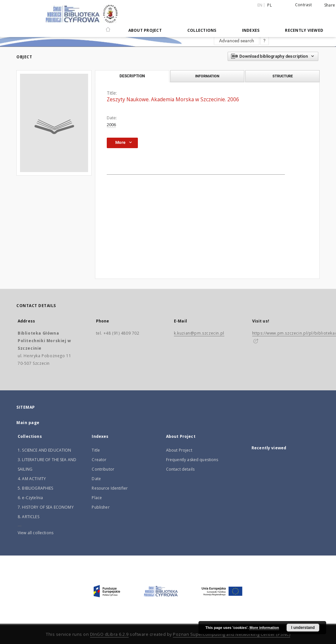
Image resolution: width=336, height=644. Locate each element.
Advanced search (237, 41)
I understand (303, 628)
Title (96, 450)
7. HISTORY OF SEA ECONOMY (46, 507)
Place (97, 498)
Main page (28, 423)
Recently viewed (304, 30)
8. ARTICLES (28, 517)
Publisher (101, 507)
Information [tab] (207, 76)
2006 (111, 125)
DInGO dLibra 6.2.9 (109, 634)
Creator (99, 460)
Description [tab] (132, 76)
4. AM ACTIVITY (32, 479)
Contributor (103, 469)
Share (330, 5)
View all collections (36, 533)
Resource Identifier (110, 488)
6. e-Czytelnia (30, 498)
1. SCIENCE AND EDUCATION (45, 450)
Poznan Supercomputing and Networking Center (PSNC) (232, 634)
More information (264, 628)
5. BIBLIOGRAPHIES (36, 488)
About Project (145, 30)
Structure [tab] (283, 76)
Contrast (303, 5)
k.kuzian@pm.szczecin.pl (199, 333)
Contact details (180, 469)
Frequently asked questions (192, 460)
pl (270, 5)
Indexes (251, 30)
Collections (202, 30)
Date (96, 479)
